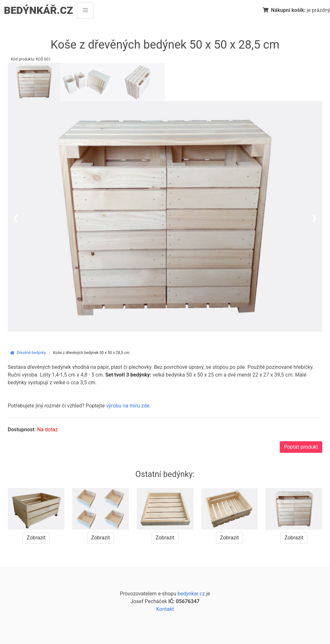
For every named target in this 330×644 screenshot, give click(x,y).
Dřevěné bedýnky (28, 353)
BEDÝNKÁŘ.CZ (39, 10)
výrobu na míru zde (128, 406)
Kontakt (165, 609)
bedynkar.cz (191, 594)
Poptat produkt (301, 447)
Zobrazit (36, 538)
